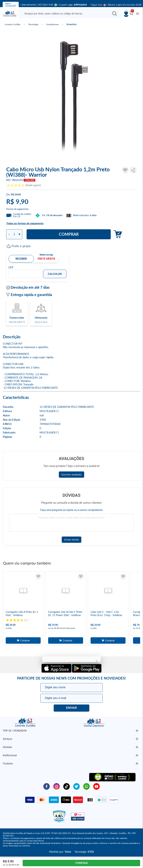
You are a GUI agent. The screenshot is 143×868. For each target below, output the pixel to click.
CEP (11, 267)
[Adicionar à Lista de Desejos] (125, 170)
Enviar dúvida (72, 540)
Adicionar (117, 234)
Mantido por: (60, 852)
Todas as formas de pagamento (25, 223)
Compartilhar (133, 170)
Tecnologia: (84, 852)
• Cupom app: (72, 5)
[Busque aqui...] (65, 14)
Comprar (69, 234)
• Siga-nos (96, 5)
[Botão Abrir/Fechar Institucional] (137, 731)
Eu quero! (71, 708)
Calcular (55, 274)
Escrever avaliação (72, 475)
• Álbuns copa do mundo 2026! (124, 5)
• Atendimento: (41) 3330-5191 (37, 5)
